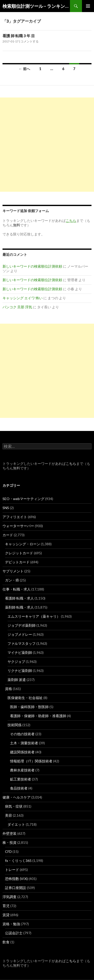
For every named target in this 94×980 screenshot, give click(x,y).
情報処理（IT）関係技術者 (31, 761)
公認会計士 (14, 933)
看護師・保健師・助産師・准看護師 (38, 716)
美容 (9, 815)
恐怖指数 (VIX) (16, 879)
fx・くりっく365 (18, 861)
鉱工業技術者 (21, 779)
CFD (8, 851)
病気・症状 (14, 806)
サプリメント (13, 571)
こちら (71, 463)
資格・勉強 (11, 924)
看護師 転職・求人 (19, 598)
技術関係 (15, 725)
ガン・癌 (12, 580)
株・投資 (10, 842)
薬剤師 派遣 (17, 680)
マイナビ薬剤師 (20, 652)
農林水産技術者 (22, 770)
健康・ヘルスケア (17, 797)
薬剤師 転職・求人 (19, 607)
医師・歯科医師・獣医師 (29, 707)
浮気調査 (10, 897)
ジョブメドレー (20, 634)
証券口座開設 (16, 888)
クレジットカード (19, 553)
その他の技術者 (22, 734)
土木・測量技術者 (24, 743)
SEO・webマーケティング (23, 499)
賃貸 (6, 915)
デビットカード (17, 562)
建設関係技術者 (22, 752)
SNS (6, 508)
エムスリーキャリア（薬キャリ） (34, 616)
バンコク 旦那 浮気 (17, 307)
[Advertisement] (47, 145)
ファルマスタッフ (22, 643)
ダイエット (16, 824)
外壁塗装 (10, 833)
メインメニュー (88, 6)
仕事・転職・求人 (17, 589)
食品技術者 (19, 788)
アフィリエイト (15, 517)
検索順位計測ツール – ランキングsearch (36, 6)
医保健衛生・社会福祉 (25, 698)
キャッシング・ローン (23, 544)
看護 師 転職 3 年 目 (19, 36)
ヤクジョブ (16, 661)
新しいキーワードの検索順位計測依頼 (32, 266)
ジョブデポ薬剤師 (22, 625)
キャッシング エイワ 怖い (23, 298)
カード (8, 535)
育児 (6, 906)
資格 (9, 689)
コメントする (30, 41)
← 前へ (24, 69)
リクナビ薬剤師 (20, 671)
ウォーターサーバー (18, 526)
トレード (12, 870)
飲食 (6, 942)
